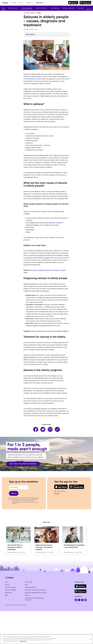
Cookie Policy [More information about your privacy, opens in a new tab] (23, 641)
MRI (50, 326)
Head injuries (30, 230)
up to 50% (39, 238)
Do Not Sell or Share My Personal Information (34, 599)
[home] (5, 3)
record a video (45, 314)
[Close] (90, 639)
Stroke (28, 232)
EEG (46, 326)
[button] (21, 3)
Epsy (55, 409)
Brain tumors (30, 227)
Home (14, 3)
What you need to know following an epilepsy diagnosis (50, 331)
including (26, 214)
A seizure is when (47, 112)
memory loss (37, 145)
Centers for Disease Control (33, 77)
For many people (38, 378)
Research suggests (44, 258)
